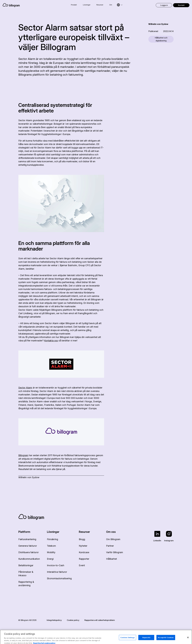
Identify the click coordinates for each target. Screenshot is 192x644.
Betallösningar (26, 565)
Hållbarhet (112, 559)
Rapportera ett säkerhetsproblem (100, 620)
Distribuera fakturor (29, 552)
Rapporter (84, 559)
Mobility (51, 552)
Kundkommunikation (29, 559)
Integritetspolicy (54, 620)
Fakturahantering (27, 539)
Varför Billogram (115, 552)
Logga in (164, 5)
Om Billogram (113, 539)
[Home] (29, 5)
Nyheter (83, 546)
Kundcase (84, 552)
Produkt (74, 5)
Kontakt (181, 5)
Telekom (51, 546)
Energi (50, 559)
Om (111, 5)
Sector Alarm (25, 388)
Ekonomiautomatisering (59, 578)
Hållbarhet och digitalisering (161, 39)
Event (82, 565)
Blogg (82, 539)
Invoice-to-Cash (56, 565)
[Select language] (120, 5)
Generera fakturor (28, 546)
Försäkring (52, 539)
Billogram (23, 455)
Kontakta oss (51, 341)
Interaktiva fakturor (57, 572)
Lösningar (87, 5)
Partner (110, 546)
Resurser (100, 5)
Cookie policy (73, 620)
